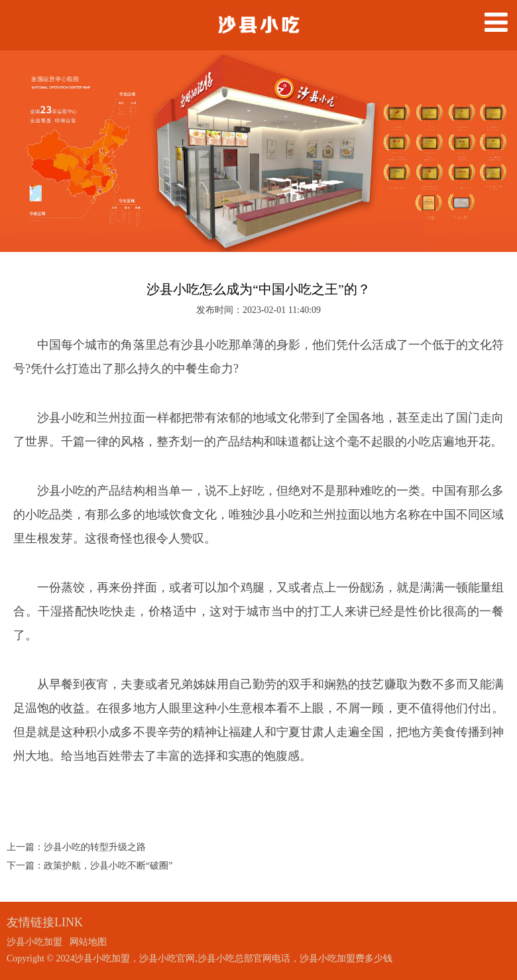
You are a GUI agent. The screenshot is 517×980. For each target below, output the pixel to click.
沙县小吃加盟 (34, 942)
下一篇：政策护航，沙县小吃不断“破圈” (89, 866)
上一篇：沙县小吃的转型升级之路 (76, 847)
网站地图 (88, 942)
